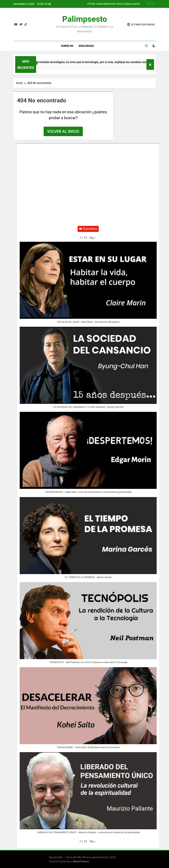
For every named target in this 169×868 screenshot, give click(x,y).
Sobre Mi (67, 46)
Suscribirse (88, 229)
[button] (93, 238)
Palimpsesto (85, 19)
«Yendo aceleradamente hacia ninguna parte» (114, 4)
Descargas (86, 46)
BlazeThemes (81, 861)
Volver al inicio (63, 131)
